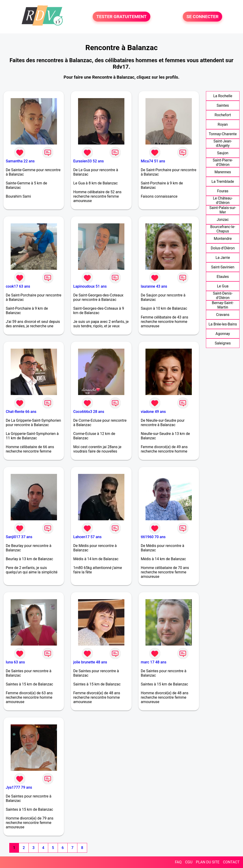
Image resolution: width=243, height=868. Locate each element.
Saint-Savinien (223, 267)
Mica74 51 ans (153, 161)
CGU (189, 862)
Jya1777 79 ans (19, 787)
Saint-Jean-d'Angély (223, 143)
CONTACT (231, 862)
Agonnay (223, 334)
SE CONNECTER (202, 17)
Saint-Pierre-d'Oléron (223, 162)
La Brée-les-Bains (223, 324)
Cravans (223, 315)
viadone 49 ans (153, 412)
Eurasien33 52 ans (88, 161)
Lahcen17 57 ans (87, 537)
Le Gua (223, 286)
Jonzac (223, 220)
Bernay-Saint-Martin (223, 305)
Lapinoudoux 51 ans (90, 286)
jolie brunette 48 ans (90, 662)
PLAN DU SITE (208, 862)
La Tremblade (223, 182)
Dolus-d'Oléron (223, 248)
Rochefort (223, 115)
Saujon (223, 153)
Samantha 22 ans (20, 161)
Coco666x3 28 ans (89, 412)
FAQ (178, 862)
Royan (223, 124)
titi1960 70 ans (153, 537)
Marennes (223, 172)
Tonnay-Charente (223, 134)
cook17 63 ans (18, 286)
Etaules (223, 277)
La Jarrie (223, 258)
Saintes (223, 105)
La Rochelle (223, 96)
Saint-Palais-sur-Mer (223, 210)
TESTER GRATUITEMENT (121, 17)
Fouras (223, 191)
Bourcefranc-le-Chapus (223, 229)
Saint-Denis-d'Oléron (223, 296)
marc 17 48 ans (154, 662)
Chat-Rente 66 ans (21, 412)
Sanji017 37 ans (19, 537)
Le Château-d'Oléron (223, 200)
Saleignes (223, 343)
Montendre (223, 239)
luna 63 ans (15, 662)
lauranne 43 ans (154, 286)
